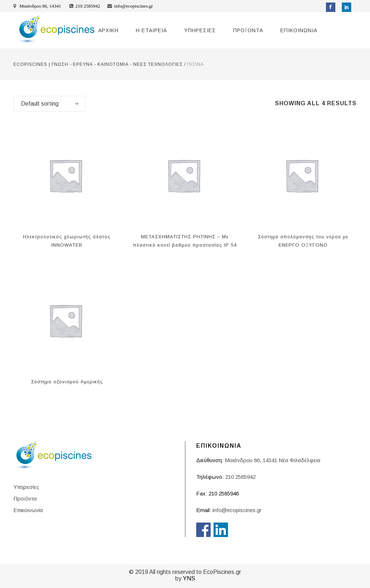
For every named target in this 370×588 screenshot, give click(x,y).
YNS (189, 578)
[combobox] (50, 104)
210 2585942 (88, 6)
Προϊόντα (25, 498)
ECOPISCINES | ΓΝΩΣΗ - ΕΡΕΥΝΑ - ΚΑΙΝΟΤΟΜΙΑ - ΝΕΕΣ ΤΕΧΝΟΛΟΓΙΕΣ (98, 64)
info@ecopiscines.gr (134, 6)
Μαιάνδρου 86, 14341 (40, 6)
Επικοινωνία (28, 510)
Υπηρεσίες (26, 487)
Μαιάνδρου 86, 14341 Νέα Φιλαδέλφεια (273, 460)
